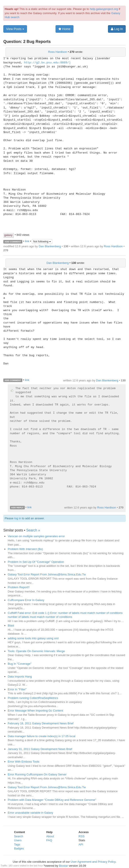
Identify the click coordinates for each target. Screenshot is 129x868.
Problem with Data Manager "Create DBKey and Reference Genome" (52, 800)
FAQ (49, 840)
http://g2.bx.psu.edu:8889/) (47, 63)
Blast (11, 625)
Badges (19, 848)
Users (18, 840)
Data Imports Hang (20, 677)
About (50, 836)
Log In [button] (117, 29)
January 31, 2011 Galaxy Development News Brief (40, 749)
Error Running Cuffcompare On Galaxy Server (37, 774)
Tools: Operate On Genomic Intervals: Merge (36, 651)
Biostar (64, 866)
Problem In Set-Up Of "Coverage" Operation (36, 562)
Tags (17, 844)
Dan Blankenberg (50, 246)
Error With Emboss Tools (24, 762)
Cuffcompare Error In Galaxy (26, 600)
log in (18, 518)
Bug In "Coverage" (20, 664)
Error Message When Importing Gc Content (35, 711)
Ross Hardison (58, 52)
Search (19, 836)
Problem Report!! (19, 587)
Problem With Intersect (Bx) (25, 549)
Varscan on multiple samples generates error (36, 536)
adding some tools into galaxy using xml (33, 638)
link (27, 241)
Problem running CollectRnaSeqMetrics (33, 698)
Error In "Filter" (17, 689)
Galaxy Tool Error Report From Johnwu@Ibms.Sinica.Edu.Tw (47, 574)
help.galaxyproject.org (104, 9)
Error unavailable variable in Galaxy (30, 813)
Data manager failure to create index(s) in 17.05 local (42, 736)
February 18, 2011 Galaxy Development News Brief (41, 723)
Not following (42, 242)
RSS (82, 836)
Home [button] (64, 29)
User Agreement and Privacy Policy (93, 862)
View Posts (15, 29)
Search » (33, 530)
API (81, 844)
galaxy (8, 235)
